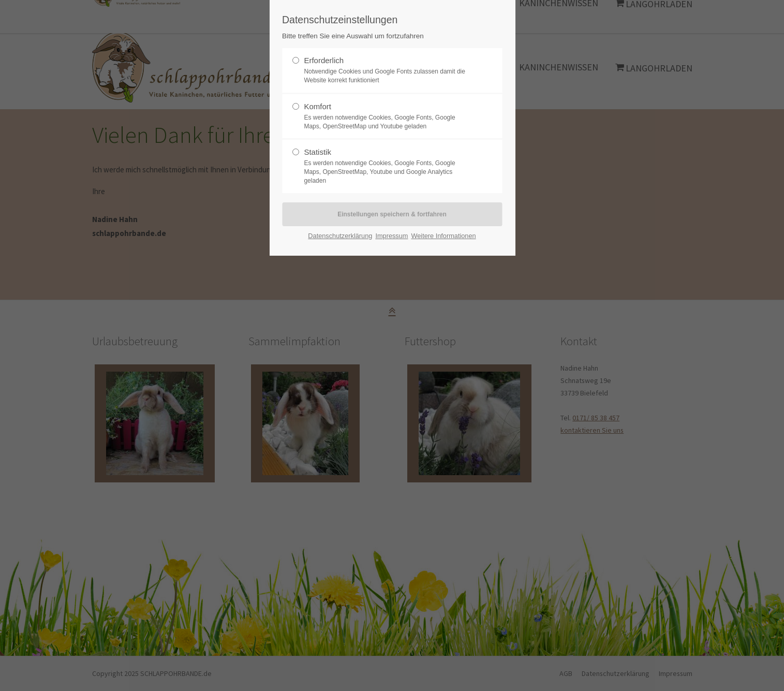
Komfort (317, 106)
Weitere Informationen (443, 236)
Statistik (317, 152)
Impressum (391, 236)
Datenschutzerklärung (340, 236)
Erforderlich (324, 60)
